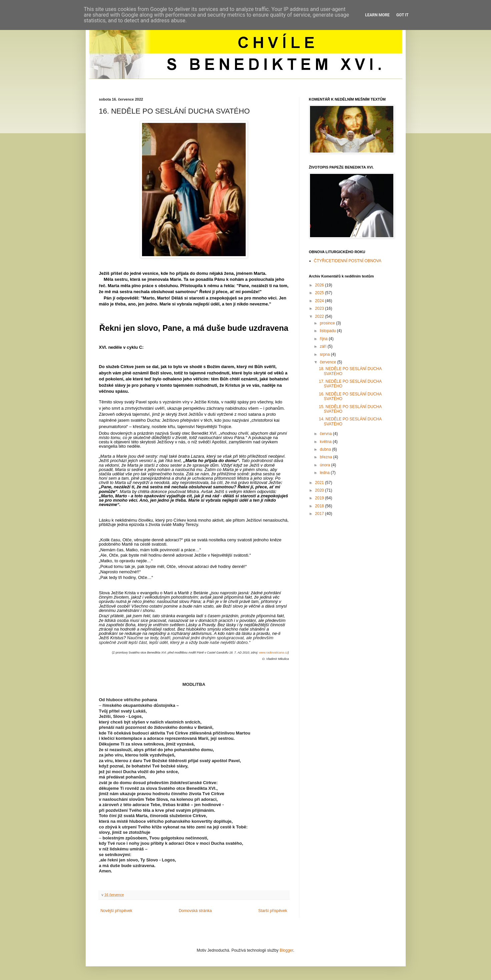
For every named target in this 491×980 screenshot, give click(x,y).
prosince (328, 323)
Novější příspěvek (116, 911)
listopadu (328, 331)
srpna (325, 354)
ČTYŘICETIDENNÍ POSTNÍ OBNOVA (348, 261)
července (328, 362)
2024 (320, 301)
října (324, 339)
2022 (320, 316)
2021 (320, 483)
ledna (325, 473)
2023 (320, 308)
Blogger (286, 950)
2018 (320, 506)
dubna (326, 449)
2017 (320, 514)
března (326, 457)
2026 (320, 285)
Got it (402, 15)
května (326, 442)
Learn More (377, 15)
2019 (320, 498)
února (325, 465)
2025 (320, 293)
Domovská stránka (195, 911)
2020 (320, 490)
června (326, 434)
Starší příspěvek (273, 911)
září (323, 346)
